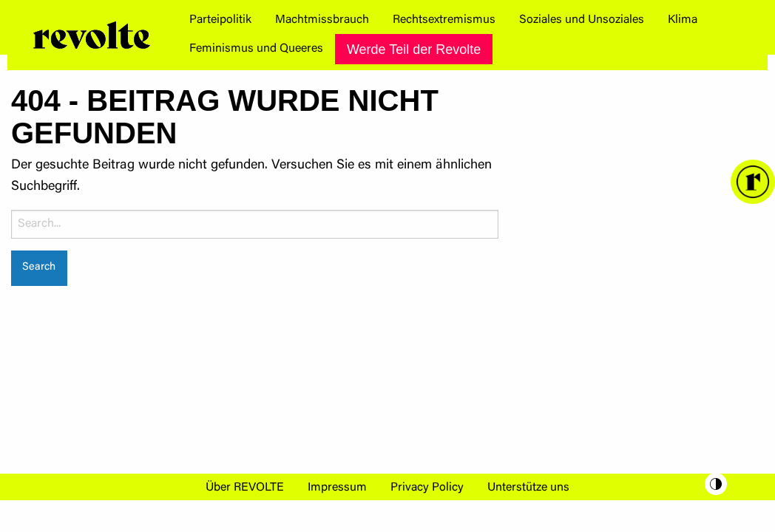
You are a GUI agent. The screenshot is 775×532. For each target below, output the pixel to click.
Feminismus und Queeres (256, 49)
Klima (683, 20)
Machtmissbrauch (322, 20)
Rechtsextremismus (444, 20)
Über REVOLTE (245, 488)
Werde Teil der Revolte (414, 50)
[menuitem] (220, 20)
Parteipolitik (220, 20)
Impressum (337, 488)
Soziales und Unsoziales (582, 20)
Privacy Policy (427, 488)
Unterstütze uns (528, 488)
